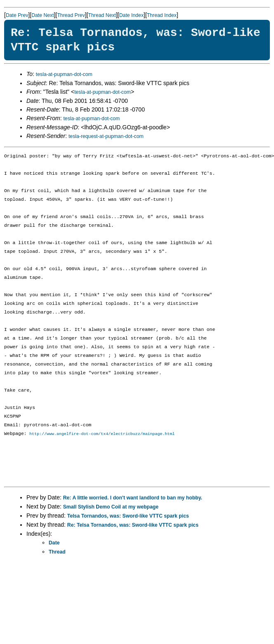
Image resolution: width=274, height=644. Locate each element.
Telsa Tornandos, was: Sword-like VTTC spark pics (128, 516)
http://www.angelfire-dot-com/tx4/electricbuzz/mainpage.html (102, 434)
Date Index (131, 15)
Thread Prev (71, 15)
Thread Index (162, 15)
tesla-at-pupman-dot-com (64, 74)
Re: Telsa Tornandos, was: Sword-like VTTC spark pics (133, 525)
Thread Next (102, 15)
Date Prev (17, 15)
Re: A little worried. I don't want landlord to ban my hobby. (133, 498)
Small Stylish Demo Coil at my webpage (111, 507)
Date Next (43, 15)
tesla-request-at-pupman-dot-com (106, 136)
